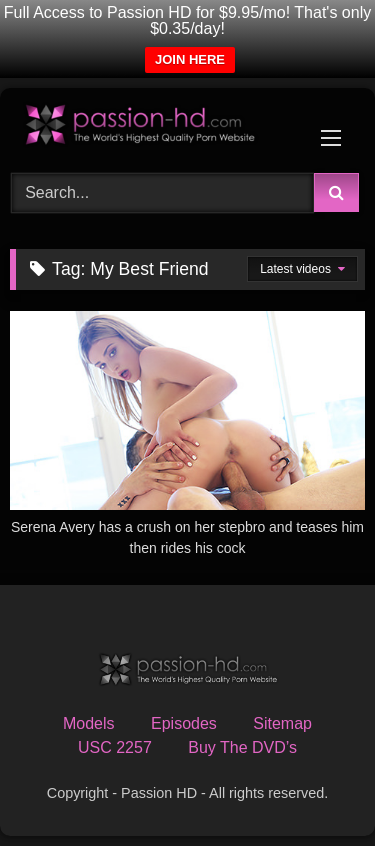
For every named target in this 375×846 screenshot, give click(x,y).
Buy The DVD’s (242, 747)
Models (89, 723)
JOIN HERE (190, 59)
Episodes (184, 723)
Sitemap (282, 723)
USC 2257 (115, 747)
